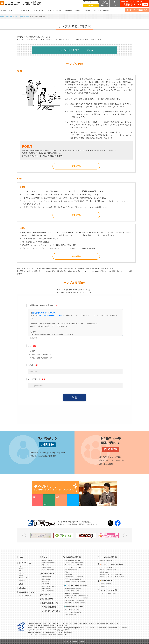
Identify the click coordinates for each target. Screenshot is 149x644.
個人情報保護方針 (48, 599)
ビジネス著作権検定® (105, 584)
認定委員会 (22, 580)
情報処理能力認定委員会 (74, 557)
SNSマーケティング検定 (72, 614)
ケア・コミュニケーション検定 (108, 570)
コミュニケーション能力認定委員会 (112, 564)
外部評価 (21, 575)
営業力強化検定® (104, 572)
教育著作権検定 (104, 586)
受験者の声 (45, 565)
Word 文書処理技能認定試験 (72, 593)
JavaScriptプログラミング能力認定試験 (75, 581)
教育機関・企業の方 (48, 574)
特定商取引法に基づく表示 (50, 603)
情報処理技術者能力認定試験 (73, 560)
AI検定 (67, 572)
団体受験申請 (45, 584)
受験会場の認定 (46, 579)
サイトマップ (46, 595)
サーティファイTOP (6, 17)
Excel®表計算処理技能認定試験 (73, 589)
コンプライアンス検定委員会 (110, 590)
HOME (21, 557)
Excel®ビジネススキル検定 (72, 591)
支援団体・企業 (23, 578)
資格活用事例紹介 (47, 589)
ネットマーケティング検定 (72, 610)
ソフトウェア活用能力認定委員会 (77, 585)
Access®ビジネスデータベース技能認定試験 (77, 596)
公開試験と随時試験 (47, 560)
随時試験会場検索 (47, 567)
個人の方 (45, 557)
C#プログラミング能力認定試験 (73, 579)
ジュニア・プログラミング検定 (73, 567)
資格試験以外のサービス (26, 592)
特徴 (20, 566)
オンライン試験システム (25, 595)
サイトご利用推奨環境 (49, 607)
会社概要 (21, 568)
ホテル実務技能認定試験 (106, 560)
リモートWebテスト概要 (48, 570)
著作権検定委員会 (106, 581)
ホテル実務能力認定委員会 (109, 557)
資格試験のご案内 (47, 577)
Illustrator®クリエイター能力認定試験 (75, 600)
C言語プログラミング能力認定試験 (74, 563)
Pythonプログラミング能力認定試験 (74, 577)
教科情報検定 (69, 574)
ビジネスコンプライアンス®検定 (108, 593)
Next (125, 535)
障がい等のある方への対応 (49, 563)
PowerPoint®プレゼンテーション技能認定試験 (77, 598)
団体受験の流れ (46, 581)
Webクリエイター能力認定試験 (73, 612)
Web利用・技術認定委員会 (75, 607)
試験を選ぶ (22, 588)
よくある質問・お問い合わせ (51, 611)
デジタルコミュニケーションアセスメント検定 (112, 577)
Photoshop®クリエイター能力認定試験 (75, 603)
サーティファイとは (25, 563)
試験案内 (22, 584)
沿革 (20, 571)
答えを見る (76, 166)
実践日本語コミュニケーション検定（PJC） (111, 574)
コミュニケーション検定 (22, 17)
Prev (24, 535)
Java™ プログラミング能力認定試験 (74, 565)
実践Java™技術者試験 (71, 570)
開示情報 (21, 573)
